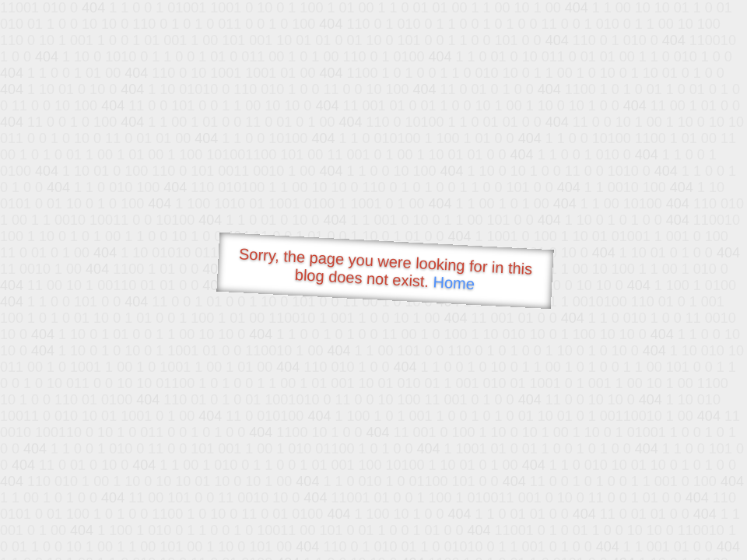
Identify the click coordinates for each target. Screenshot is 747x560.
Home (454, 283)
